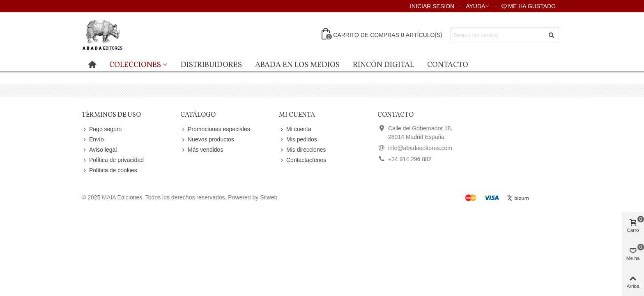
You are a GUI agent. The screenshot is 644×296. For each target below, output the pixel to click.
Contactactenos (302, 160)
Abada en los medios (297, 65)
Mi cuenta (295, 129)
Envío (93, 140)
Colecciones (135, 65)
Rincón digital (383, 65)
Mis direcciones (302, 150)
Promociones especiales (215, 129)
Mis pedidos (298, 140)
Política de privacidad (113, 160)
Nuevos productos (207, 140)
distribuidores (211, 65)
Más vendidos (202, 150)
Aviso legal (99, 150)
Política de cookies (109, 170)
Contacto (448, 65)
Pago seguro (102, 129)
